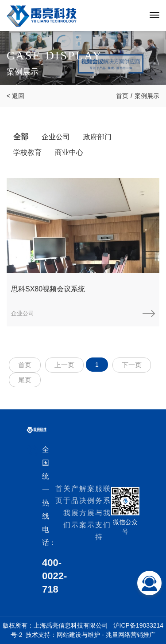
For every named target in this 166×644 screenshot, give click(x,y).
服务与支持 (99, 513)
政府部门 (97, 137)
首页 (122, 96)
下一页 (132, 365)
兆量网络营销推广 (131, 635)
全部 (21, 137)
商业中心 (69, 152)
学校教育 (27, 152)
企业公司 (56, 137)
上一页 (64, 365)
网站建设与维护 (78, 635)
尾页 (25, 380)
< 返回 (15, 96)
